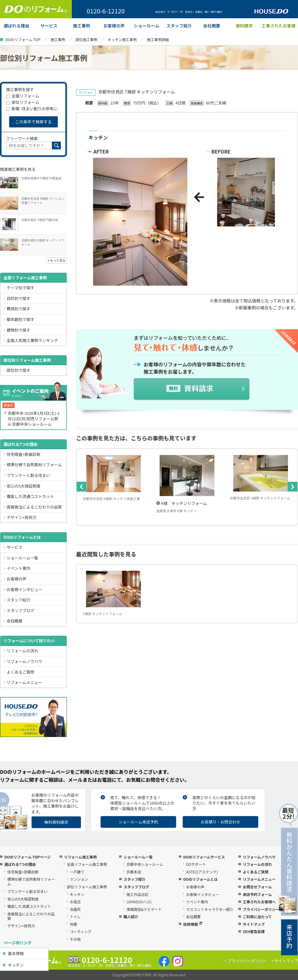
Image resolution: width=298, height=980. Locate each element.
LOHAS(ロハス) (139, 902)
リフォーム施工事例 (80, 857)
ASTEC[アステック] (202, 872)
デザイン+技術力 (22, 517)
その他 (75, 939)
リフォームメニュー (24, 682)
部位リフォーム (23, 102)
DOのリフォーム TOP (23, 39)
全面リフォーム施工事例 (25, 278)
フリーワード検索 (22, 138)
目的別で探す (19, 298)
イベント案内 (19, 568)
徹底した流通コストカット (30, 496)
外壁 (74, 924)
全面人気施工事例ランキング (32, 340)
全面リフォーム (23, 96)
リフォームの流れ (23, 651)
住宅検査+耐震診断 (24, 454)
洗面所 (75, 909)
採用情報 (193, 924)
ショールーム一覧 (23, 558)
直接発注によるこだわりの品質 (34, 507)
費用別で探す (19, 309)
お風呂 (75, 902)
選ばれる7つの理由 (20, 444)
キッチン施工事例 (122, 39)
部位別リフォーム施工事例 (27, 360)
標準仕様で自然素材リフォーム (34, 465)
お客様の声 (17, 579)
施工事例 (58, 39)
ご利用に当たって (257, 917)
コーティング (81, 931)
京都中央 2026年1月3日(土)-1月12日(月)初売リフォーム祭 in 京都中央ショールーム (34, 419)
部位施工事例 (86, 39)
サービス (15, 547)
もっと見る (58, 260)
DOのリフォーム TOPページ (27, 857)
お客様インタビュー (24, 589)
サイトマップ (254, 924)
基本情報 (16, 953)
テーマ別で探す (21, 288)
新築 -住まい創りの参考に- (32, 109)
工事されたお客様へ (259, 902)
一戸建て (77, 872)
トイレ (75, 917)
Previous (81, 487)
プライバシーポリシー (261, 909)
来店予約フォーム (257, 894)
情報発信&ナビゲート (144, 909)
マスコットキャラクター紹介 (210, 909)
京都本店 (134, 872)
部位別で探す (19, 370)
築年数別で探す (21, 319)
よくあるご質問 (21, 672)
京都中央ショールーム (145, 864)
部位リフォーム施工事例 (87, 887)
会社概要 (15, 621)
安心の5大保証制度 (24, 486)
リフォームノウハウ (24, 661)
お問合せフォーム (257, 887)
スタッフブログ (21, 610)
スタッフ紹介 (19, 600)
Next (293, 487)
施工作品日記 (137, 894)
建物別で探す (19, 330)
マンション (79, 879)
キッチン (16, 965)
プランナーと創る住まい (28, 475)
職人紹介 (131, 917)
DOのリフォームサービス (204, 857)
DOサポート (196, 864)
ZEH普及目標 (254, 931)
